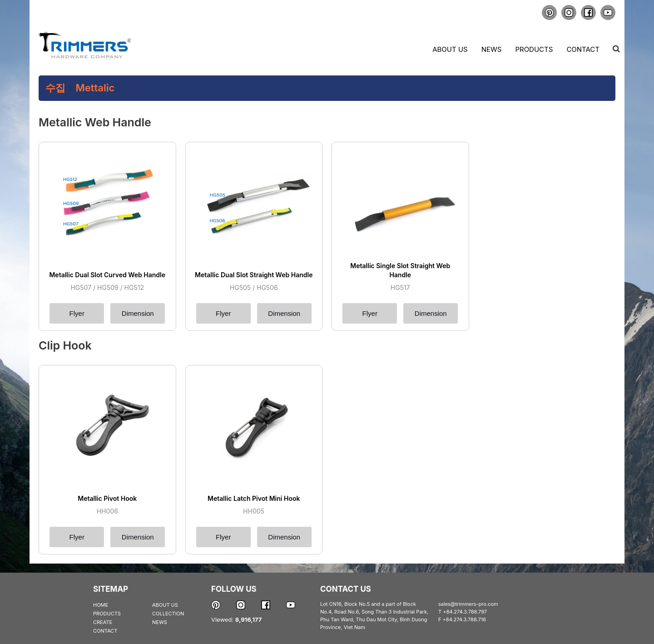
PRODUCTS (107, 614)
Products (534, 49)
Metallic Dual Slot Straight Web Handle (254, 275)
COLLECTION (168, 614)
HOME (101, 605)
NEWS (160, 622)
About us (450, 49)
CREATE (103, 622)
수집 (55, 88)
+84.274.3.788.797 (465, 612)
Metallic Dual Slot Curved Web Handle (107, 275)
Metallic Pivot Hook (107, 498)
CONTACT (105, 631)
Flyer (77, 313)
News (492, 49)
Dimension (138, 313)
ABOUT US (165, 605)
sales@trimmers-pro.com (468, 604)
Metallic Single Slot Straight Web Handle (400, 270)
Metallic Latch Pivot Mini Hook (254, 498)
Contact (583, 49)
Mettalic (95, 88)
